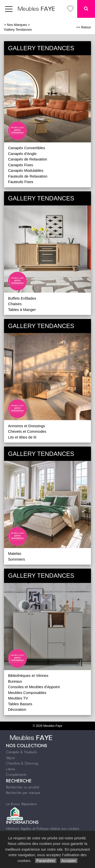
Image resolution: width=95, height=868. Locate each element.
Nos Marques (17, 25)
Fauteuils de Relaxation (28, 176)
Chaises (15, 304)
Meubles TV (18, 698)
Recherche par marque (23, 793)
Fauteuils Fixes (21, 182)
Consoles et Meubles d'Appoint (34, 687)
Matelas (15, 553)
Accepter (69, 861)
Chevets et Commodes (27, 431)
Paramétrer (46, 861)
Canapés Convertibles (27, 148)
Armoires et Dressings (27, 426)
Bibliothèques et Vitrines (28, 675)
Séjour (11, 758)
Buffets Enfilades (22, 298)
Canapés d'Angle (22, 154)
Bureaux (15, 681)
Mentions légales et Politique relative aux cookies (43, 829)
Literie (10, 769)
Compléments (16, 775)
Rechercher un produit (23, 787)
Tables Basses (20, 704)
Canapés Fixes (21, 165)
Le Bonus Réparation (21, 804)
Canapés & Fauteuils (22, 752)
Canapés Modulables (26, 170)
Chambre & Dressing (22, 763)
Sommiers (17, 559)
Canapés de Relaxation (28, 159)
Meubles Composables (27, 693)
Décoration (17, 709)
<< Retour (84, 27)
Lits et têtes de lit (22, 437)
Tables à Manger (22, 310)
